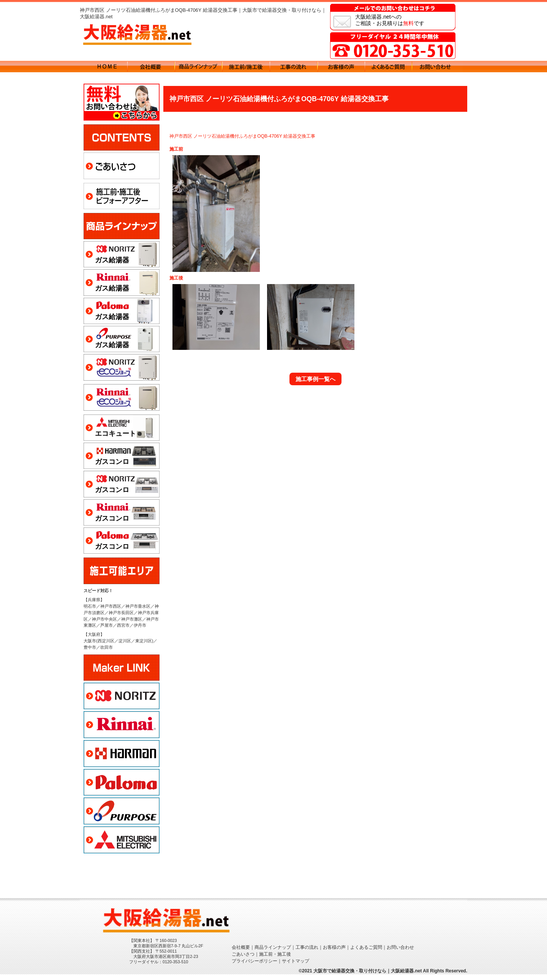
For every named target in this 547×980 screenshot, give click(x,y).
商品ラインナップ (273, 953)
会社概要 (241, 953)
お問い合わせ (400, 953)
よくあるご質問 (366, 953)
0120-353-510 (175, 967)
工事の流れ (307, 953)
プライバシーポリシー (255, 967)
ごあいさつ (243, 960)
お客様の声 (334, 953)
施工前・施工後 (275, 960)
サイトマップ (296, 967)
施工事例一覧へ (315, 379)
